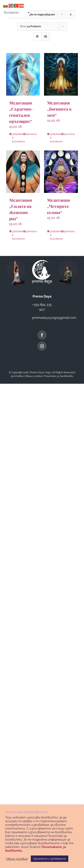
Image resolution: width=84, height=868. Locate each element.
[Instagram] (42, 346)
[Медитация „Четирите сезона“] (61, 172)
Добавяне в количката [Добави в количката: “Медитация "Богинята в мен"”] (55, 138)
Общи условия (33, 376)
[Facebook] (42, 335)
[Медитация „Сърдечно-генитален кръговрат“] (23, 74)
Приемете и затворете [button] (50, 859)
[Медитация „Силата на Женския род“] (23, 172)
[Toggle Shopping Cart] (57, 10)
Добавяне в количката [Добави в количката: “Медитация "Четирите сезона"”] (55, 235)
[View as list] (45, 37)
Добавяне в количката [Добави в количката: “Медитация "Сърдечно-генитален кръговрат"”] (17, 138)
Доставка (17, 376)
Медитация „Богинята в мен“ (59, 109)
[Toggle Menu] (73, 10)
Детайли (31, 134)
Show (30, 26)
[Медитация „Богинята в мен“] (61, 74)
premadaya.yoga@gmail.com (54, 318)
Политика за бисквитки (59, 376)
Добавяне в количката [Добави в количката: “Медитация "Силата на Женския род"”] (17, 235)
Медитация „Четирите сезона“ (59, 206)
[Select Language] (17, 12)
